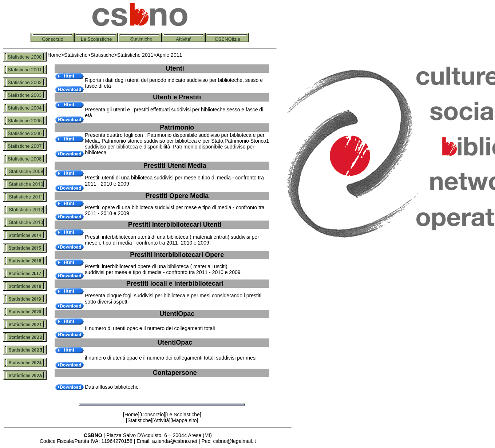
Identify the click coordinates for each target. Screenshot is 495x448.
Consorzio (152, 415)
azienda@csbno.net (175, 441)
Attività (161, 420)
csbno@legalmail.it (234, 441)
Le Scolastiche (183, 415)
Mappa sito (184, 420)
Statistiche (76, 55)
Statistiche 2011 (135, 55)
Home (54, 55)
